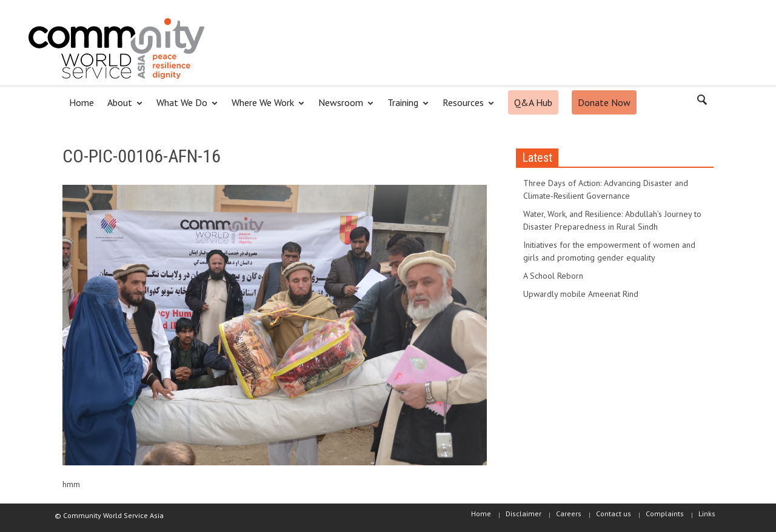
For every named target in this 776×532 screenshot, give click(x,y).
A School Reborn (553, 276)
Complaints (665, 514)
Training (405, 108)
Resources (465, 108)
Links (707, 514)
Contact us (614, 514)
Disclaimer (523, 514)
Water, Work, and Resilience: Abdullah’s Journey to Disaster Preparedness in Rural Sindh (612, 220)
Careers (569, 514)
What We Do (184, 108)
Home (82, 102)
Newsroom (343, 108)
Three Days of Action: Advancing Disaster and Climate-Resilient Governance (606, 189)
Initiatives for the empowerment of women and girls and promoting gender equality (609, 251)
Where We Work (265, 108)
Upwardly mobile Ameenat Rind (581, 294)
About (122, 108)
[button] (701, 102)
